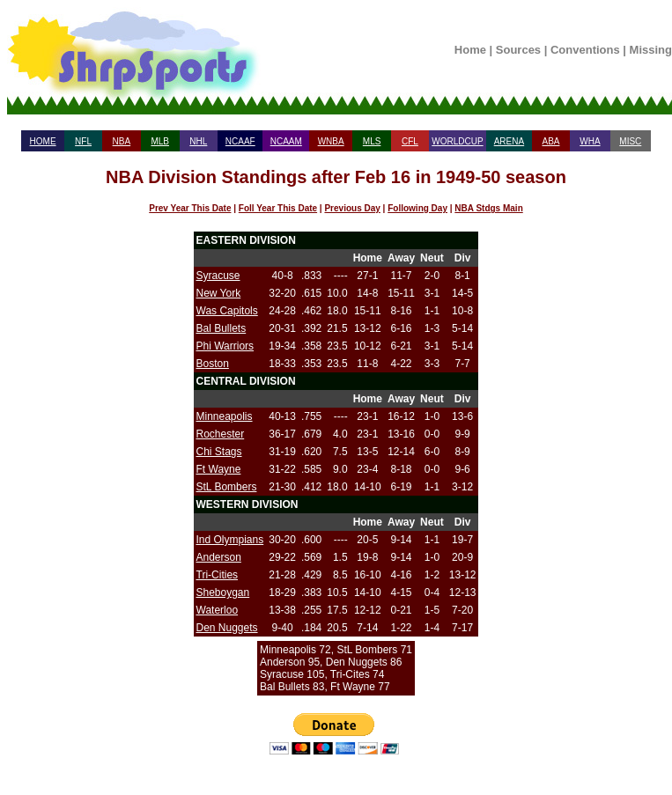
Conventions (585, 50)
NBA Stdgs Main (488, 208)
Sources (518, 50)
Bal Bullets (222, 328)
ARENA (509, 141)
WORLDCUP (457, 141)
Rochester (221, 434)
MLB (160, 141)
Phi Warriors (225, 346)
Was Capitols (227, 311)
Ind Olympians (230, 540)
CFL (410, 141)
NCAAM (286, 141)
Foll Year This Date (278, 208)
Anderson (219, 557)
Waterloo (218, 610)
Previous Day (352, 208)
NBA (122, 141)
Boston (213, 364)
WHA (590, 141)
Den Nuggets (227, 628)
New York (219, 293)
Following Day (417, 208)
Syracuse (218, 276)
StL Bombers (227, 487)
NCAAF (240, 141)
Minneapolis (225, 416)
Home (470, 50)
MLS (372, 141)
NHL (198, 141)
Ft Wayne (219, 469)
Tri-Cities (218, 575)
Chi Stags (219, 452)
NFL (83, 141)
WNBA (331, 141)
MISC (630, 141)
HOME (43, 141)
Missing (651, 50)
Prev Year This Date (190, 208)
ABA (550, 141)
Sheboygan (223, 593)
